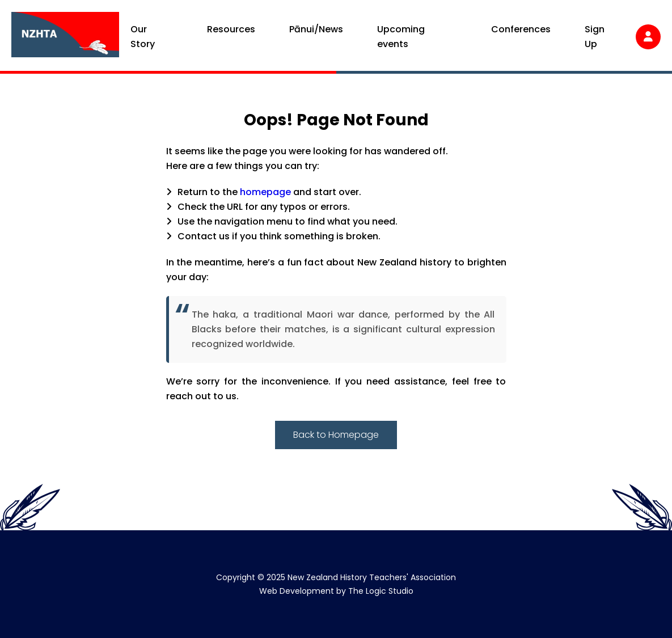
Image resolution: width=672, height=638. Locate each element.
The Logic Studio (381, 591)
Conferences (521, 29)
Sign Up (595, 37)
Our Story (143, 37)
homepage (265, 192)
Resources (231, 29)
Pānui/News (316, 29)
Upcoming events (401, 37)
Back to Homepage (336, 435)
